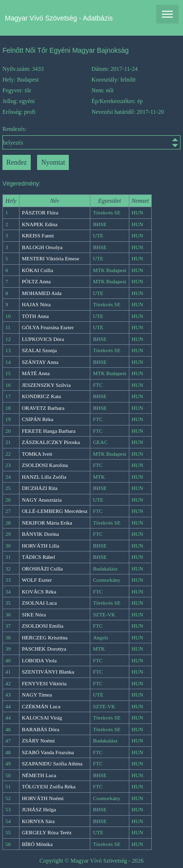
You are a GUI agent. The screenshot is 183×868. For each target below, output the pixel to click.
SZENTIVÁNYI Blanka (48, 672)
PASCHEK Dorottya (44, 649)
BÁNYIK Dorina (41, 534)
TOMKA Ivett (37, 454)
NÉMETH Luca (39, 775)
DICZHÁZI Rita (40, 488)
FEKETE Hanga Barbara (49, 431)
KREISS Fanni (38, 235)
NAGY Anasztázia (42, 500)
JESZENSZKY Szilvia (46, 385)
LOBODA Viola (40, 660)
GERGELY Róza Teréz (47, 832)
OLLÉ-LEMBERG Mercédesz (55, 511)
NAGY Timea (37, 695)
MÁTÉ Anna (36, 373)
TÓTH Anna (35, 316)
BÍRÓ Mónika (37, 844)
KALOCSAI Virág (42, 718)
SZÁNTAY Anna (40, 362)
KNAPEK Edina (40, 224)
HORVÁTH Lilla (41, 546)
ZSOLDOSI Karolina (45, 465)
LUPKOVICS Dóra (43, 339)
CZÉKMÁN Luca (41, 706)
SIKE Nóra (34, 614)
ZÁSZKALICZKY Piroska (51, 442)
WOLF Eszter (37, 580)
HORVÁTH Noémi (43, 798)
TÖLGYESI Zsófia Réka (49, 786)
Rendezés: (91, 138)
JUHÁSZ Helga (39, 809)
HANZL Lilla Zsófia (44, 477)
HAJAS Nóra (36, 304)
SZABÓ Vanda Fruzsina (48, 752)
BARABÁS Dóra (41, 729)
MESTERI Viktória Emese (51, 258)
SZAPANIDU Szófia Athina (52, 763)
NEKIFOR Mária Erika (47, 523)
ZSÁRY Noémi (39, 741)
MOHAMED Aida (42, 293)
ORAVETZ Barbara (43, 408)
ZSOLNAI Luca (40, 603)
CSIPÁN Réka (38, 419)
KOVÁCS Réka (39, 592)
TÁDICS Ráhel (39, 557)
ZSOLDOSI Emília (43, 626)
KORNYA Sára (39, 821)
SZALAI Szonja (40, 350)
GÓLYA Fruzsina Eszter (48, 327)
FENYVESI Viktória (44, 683)
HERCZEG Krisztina (45, 637)
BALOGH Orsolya (42, 247)
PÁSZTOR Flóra (40, 212)
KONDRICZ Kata (41, 396)
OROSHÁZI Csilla (42, 569)
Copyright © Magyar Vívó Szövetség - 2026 (92, 861)
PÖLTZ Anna (36, 281)
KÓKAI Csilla (38, 270)
